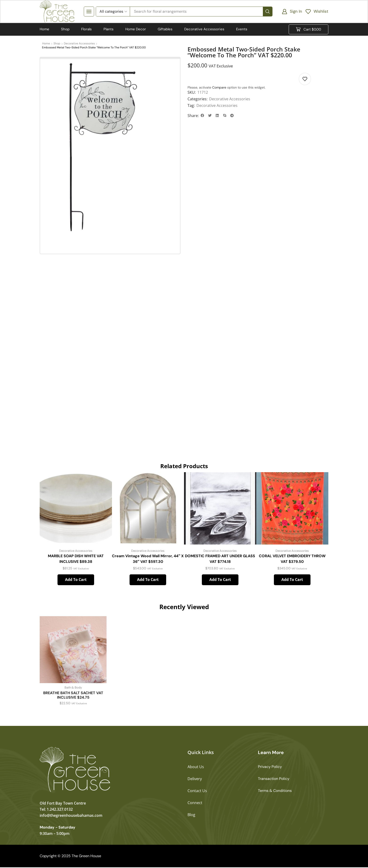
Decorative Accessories (79, 44)
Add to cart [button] (76, 580)
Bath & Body (73, 688)
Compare (219, 88)
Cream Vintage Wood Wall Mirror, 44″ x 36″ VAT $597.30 (148, 559)
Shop (57, 44)
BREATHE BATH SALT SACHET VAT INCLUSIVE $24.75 (73, 696)
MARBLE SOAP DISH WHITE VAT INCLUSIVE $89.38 (76, 559)
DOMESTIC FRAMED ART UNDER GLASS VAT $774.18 (220, 559)
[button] (89, 12)
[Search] (268, 12)
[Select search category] (113, 12)
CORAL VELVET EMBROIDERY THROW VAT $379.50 (292, 559)
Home (46, 44)
